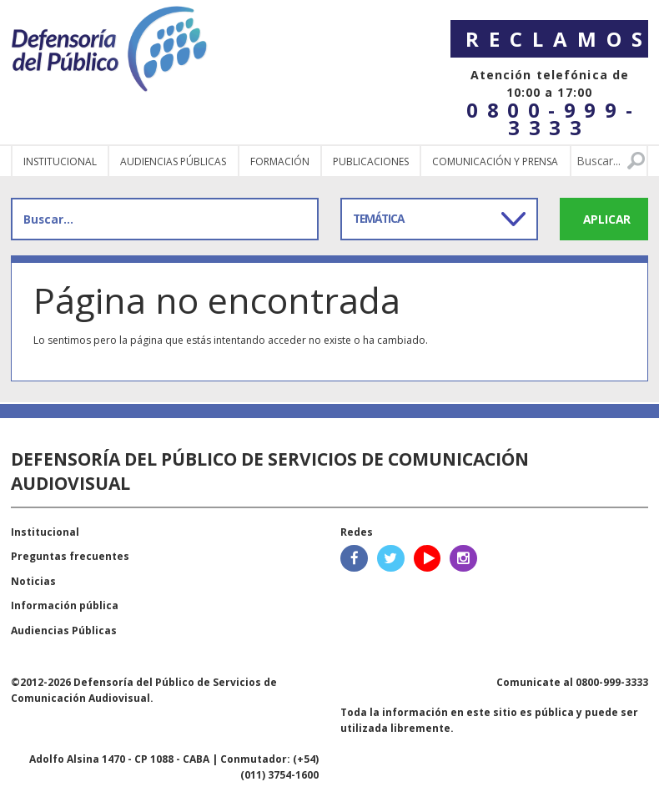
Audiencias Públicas (64, 630)
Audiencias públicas (173, 161)
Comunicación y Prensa (495, 161)
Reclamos (557, 39)
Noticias (33, 581)
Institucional (60, 161)
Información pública (65, 605)
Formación (280, 161)
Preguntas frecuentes (70, 556)
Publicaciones (371, 161)
